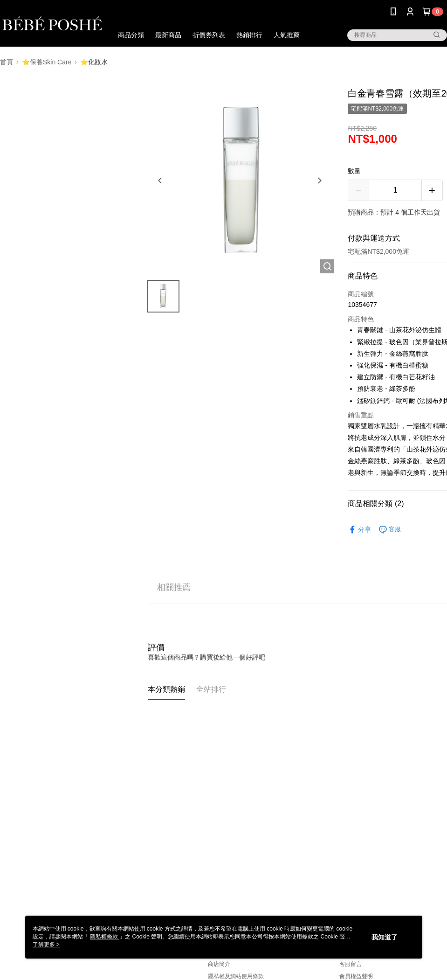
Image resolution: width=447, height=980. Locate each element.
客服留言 (351, 964)
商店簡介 (219, 964)
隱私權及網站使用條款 (236, 976)
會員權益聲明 (356, 976)
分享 (359, 530)
